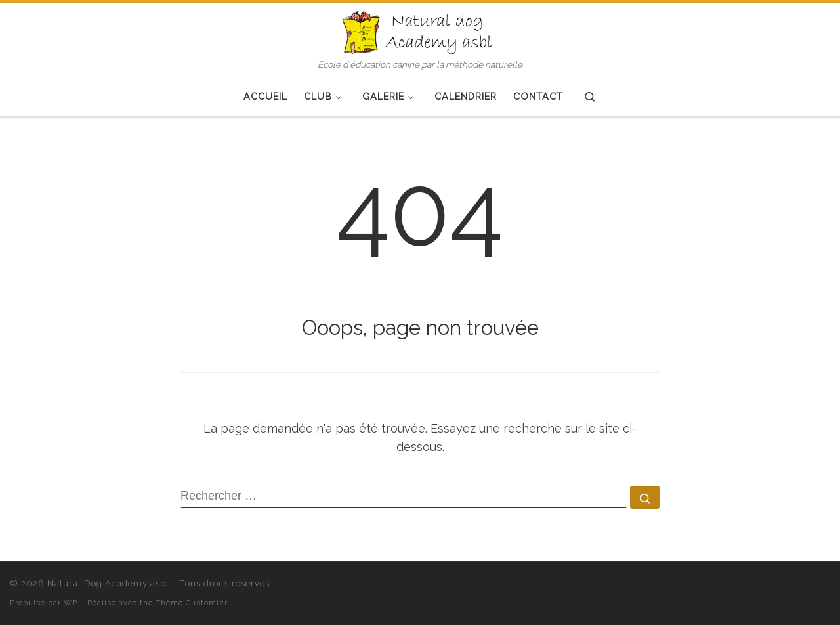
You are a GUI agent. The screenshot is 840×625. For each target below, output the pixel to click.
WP (71, 603)
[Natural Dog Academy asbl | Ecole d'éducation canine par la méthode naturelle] (420, 30)
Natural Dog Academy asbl (108, 583)
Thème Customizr (192, 603)
